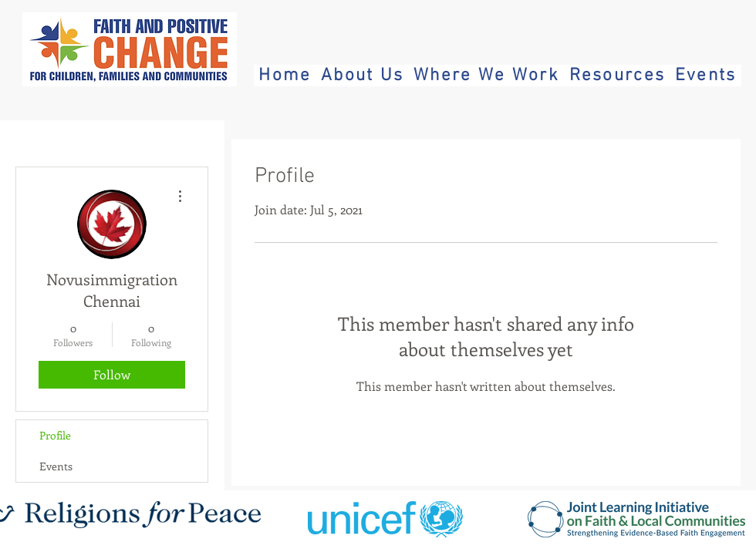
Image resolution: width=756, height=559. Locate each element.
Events (56, 466)
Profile (55, 435)
